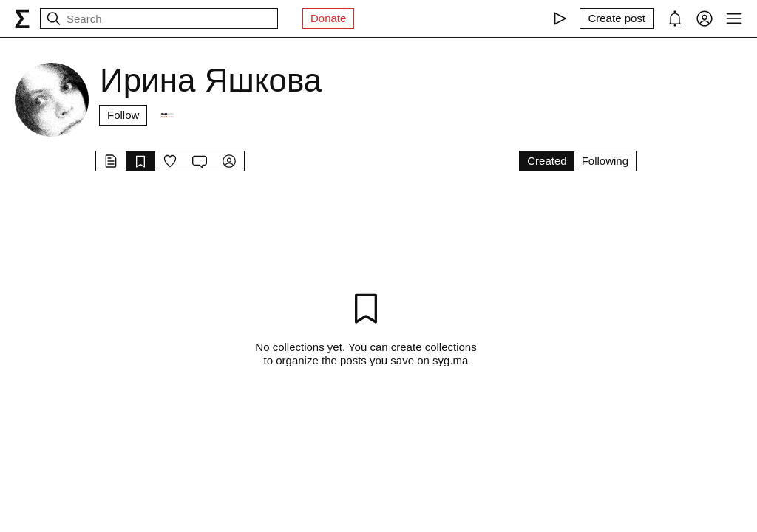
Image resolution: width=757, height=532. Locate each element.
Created (547, 161)
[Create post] (617, 18)
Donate (328, 18)
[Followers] (167, 115)
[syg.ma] (22, 18)
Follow (123, 115)
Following (605, 161)
